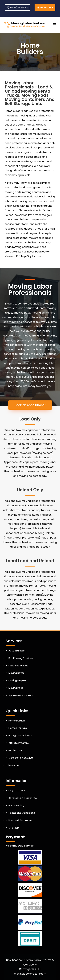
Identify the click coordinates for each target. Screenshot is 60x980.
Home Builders (17, 721)
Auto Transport (18, 651)
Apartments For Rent (21, 695)
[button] (30, 405)
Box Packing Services (21, 658)
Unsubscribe (14, 960)
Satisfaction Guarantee (23, 798)
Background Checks (20, 735)
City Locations (17, 790)
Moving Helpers (17, 680)
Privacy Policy (16, 805)
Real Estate (15, 750)
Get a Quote (45, 7)
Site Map (14, 828)
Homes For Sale (18, 728)
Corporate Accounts (21, 758)
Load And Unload (18, 666)
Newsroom (15, 765)
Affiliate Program (19, 743)
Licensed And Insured (21, 820)
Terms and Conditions (22, 813)
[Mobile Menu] (54, 25)
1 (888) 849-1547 (17, 7)
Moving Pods (16, 688)
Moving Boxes (16, 673)
